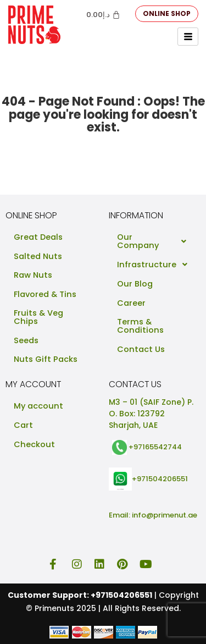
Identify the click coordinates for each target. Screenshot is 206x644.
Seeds (26, 340)
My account (38, 406)
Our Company (155, 241)
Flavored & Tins (45, 294)
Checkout (34, 444)
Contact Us (141, 349)
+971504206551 (160, 478)
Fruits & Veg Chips (38, 317)
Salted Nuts (38, 256)
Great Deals (38, 237)
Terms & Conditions (140, 326)
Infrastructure (155, 265)
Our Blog (135, 284)
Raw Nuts (33, 275)
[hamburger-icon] (188, 37)
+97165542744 (155, 447)
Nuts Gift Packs (46, 359)
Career (131, 303)
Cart (23, 425)
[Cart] (103, 15)
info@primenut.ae (165, 515)
